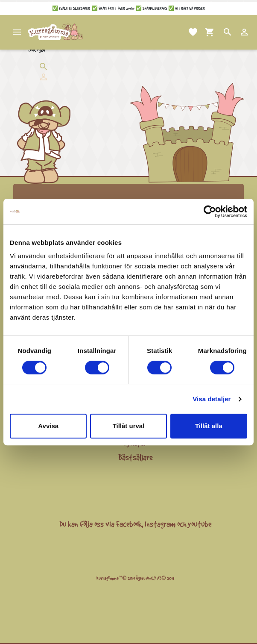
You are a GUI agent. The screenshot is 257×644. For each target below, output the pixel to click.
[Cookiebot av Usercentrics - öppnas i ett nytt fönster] (210, 212)
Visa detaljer (212, 399)
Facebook (129, 524)
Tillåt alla (209, 426)
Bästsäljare (135, 457)
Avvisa (48, 426)
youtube (200, 524)
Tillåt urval (129, 426)
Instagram (160, 524)
